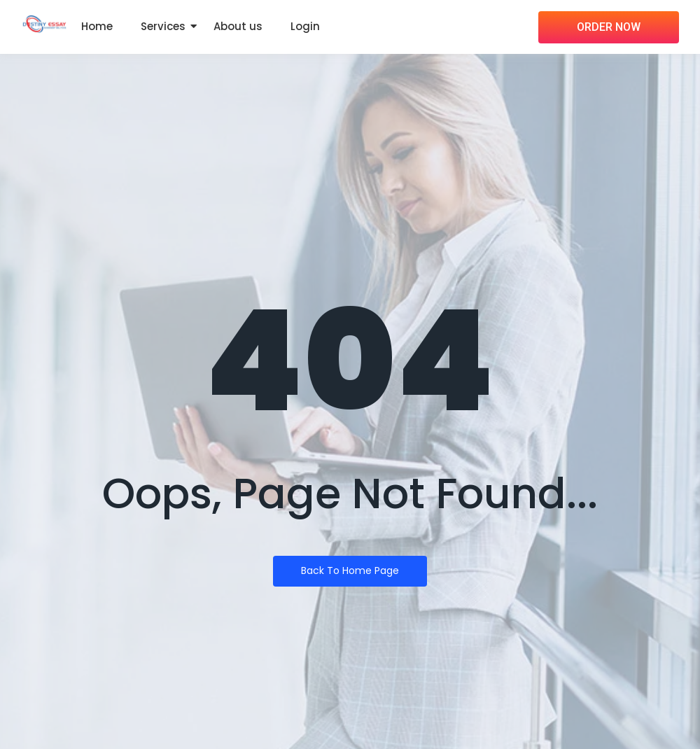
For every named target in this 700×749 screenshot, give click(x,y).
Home (97, 26)
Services (163, 26)
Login (305, 26)
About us (238, 26)
